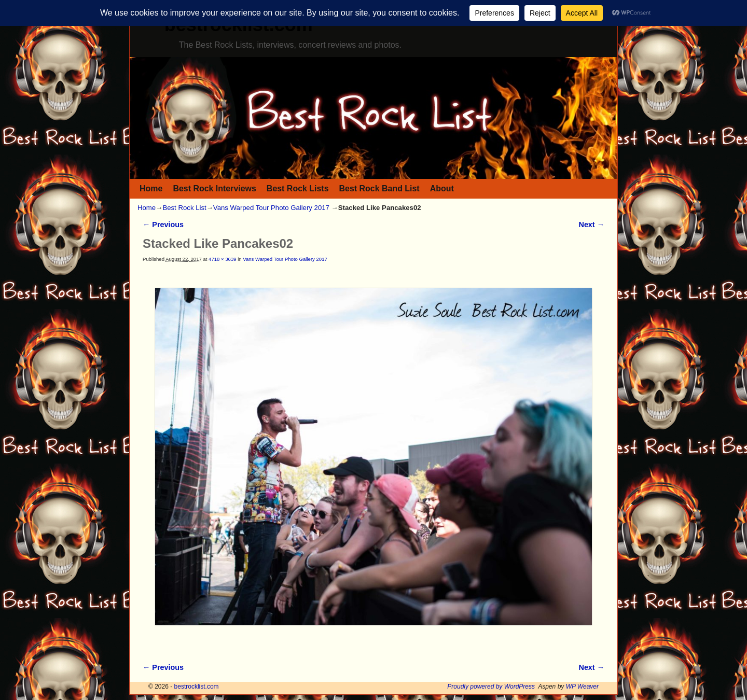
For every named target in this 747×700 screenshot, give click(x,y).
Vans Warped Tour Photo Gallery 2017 (271, 208)
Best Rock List (184, 208)
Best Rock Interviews (214, 188)
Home (151, 188)
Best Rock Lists (298, 188)
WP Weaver (582, 687)
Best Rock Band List (379, 188)
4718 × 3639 (222, 259)
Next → (592, 225)
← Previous (163, 225)
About (442, 188)
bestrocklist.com (197, 687)
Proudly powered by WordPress (491, 687)
